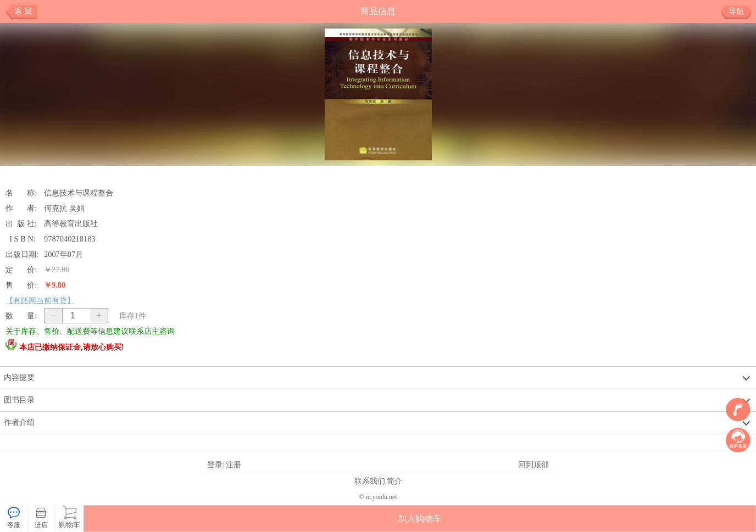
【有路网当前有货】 (40, 300)
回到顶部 (533, 464)
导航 (740, 12)
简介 (394, 481)
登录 (215, 464)
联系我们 (370, 481)
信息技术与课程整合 (79, 193)
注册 (234, 464)
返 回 (23, 11)
